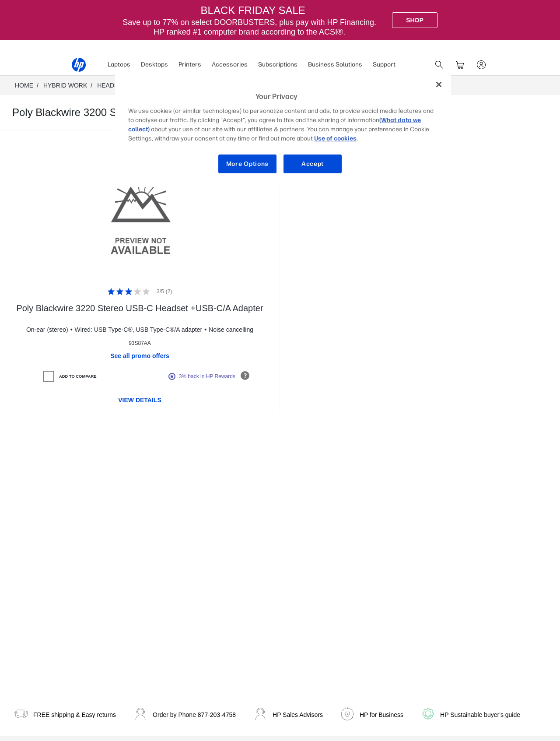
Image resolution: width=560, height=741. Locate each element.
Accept (313, 164)
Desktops (154, 65)
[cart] (460, 65)
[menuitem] (119, 65)
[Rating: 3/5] (140, 291)
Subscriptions (278, 65)
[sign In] (481, 65)
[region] (283, 131)
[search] (439, 65)
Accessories (230, 65)
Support (384, 65)
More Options (247, 164)
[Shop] (415, 20)
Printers (190, 65)
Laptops (119, 65)
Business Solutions (335, 65)
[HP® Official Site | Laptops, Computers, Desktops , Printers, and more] (79, 65)
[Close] (439, 84)
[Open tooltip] (245, 376)
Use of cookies (335, 139)
